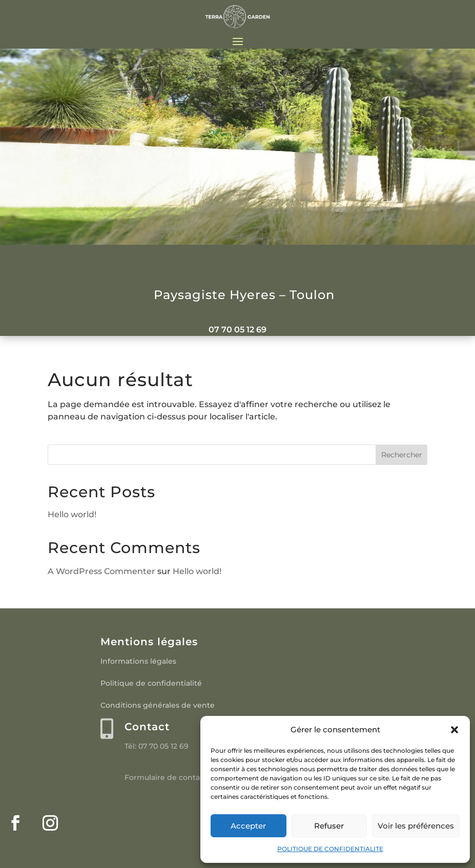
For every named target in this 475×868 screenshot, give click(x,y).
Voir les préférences (416, 826)
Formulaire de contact (166, 777)
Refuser (329, 826)
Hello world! (72, 514)
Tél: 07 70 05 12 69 (157, 746)
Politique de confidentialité (151, 683)
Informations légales (138, 661)
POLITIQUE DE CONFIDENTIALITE (330, 849)
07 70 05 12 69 (237, 330)
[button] (455, 730)
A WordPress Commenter (101, 571)
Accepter (248, 826)
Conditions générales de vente (158, 705)
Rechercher (402, 455)
